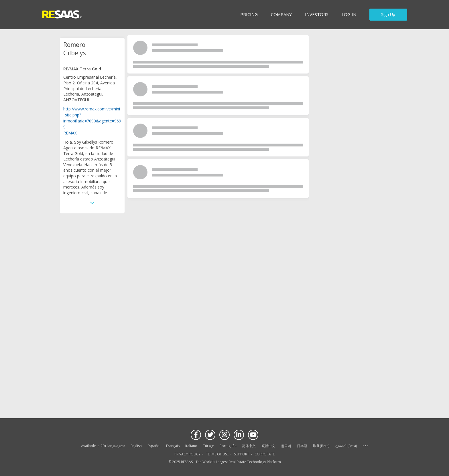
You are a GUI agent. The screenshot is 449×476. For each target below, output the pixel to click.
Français (173, 446)
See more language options (365, 446)
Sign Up (388, 14)
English (136, 446)
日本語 (302, 446)
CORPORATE (265, 454)
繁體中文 (268, 446)
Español (154, 446)
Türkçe (208, 446)
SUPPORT (242, 454)
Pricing (249, 14)
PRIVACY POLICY (187, 454)
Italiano (191, 446)
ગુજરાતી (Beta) (346, 446)
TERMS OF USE (217, 454)
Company (281, 14)
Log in (349, 14)
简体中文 (249, 446)
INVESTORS (317, 14)
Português (228, 446)
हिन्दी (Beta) (321, 446)
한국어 (286, 446)
